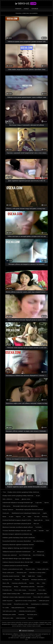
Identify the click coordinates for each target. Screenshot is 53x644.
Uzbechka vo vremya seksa (37, 573)
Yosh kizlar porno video (9, 611)
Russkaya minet (7, 580)
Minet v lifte (6, 583)
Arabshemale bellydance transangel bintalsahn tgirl (18, 503)
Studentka (21, 614)
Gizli (47, 531)
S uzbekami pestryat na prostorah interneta (15, 566)
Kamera (32, 583)
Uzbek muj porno (8, 601)
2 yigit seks (39, 503)
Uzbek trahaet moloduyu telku (11, 594)
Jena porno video (42, 594)
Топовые (35, 9)
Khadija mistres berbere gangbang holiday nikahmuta (23, 492)
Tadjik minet (31, 576)
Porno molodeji (7, 604)
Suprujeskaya (31, 608)
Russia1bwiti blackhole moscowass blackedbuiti (17, 541)
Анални (30, 618)
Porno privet (32, 590)
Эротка (46, 503)
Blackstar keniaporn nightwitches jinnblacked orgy (17, 534)
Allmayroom (41, 552)
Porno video (42, 590)
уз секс (28, 638)
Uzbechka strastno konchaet (11, 576)
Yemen (47, 520)
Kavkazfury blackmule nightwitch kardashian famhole (18, 545)
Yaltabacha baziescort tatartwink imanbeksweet (16, 552)
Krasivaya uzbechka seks (19, 583)
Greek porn (6, 513)
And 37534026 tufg (25, 555)
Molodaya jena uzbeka (9, 614)
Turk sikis (37, 517)
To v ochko (6, 608)
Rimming (45, 517)
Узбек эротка (6, 506)
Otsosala (17, 580)
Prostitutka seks (7, 590)
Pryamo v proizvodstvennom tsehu (13, 569)
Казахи (17, 499)
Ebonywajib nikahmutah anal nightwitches (25, 506)
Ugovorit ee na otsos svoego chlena (26, 601)
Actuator (38, 562)
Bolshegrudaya (7, 587)
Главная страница (27, 631)
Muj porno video (30, 569)
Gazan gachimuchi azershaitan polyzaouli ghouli (17, 524)
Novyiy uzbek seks (43, 569)
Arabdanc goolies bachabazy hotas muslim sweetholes (19, 538)
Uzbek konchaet (21, 618)
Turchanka (38, 527)
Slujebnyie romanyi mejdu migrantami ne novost (17, 597)
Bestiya (16, 587)
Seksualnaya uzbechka (28, 587)
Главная (18, 9)
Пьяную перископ (8, 510)
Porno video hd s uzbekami (41, 597)
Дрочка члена (26, 499)
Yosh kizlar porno (32, 614)
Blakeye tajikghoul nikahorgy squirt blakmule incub (17, 548)
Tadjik (23, 576)
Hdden (29, 517)
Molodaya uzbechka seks (39, 580)
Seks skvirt (40, 587)
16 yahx (11, 517)
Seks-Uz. (27, 3)
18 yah (38, 496)
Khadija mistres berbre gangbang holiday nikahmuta (18, 496)
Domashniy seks (22, 573)
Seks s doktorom (7, 499)
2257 (26, 640)
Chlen (44, 583)
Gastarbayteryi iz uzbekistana (40, 604)
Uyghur (45, 513)
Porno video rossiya (20, 590)
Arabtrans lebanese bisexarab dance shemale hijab (18, 562)
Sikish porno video (8, 618)
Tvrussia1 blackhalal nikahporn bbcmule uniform (17, 531)
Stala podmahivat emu (18, 608)
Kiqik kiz (18, 517)
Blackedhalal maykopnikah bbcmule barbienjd (29, 510)
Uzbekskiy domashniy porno (27, 611)
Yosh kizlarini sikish (28, 594)
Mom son (36, 524)
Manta (4, 517)
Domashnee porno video (21, 604)
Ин (24, 517)
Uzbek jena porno (44, 601)
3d (34, 552)
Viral (35, 531)
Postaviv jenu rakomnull (10, 555)
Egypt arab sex (38, 520)
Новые (26, 9)
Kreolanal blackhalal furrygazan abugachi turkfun (17, 520)
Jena (38, 583)
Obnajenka (25, 580)
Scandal (41, 531)
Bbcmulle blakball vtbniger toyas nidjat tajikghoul (17, 559)
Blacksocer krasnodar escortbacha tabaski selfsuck (18, 527)
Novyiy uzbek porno (8, 573)
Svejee (39, 576)
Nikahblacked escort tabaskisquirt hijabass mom (26, 513)
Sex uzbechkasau (39, 541)
